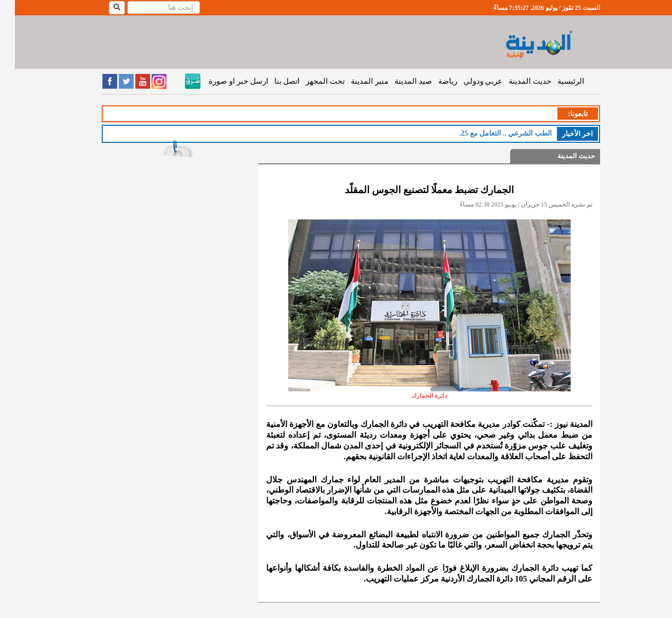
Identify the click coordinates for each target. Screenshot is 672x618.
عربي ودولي (468, 81)
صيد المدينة (398, 81)
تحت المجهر (310, 81)
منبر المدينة (355, 81)
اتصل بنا (272, 81)
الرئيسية (556, 81)
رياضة (433, 81)
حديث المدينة (515, 81)
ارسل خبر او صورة (223, 81)
